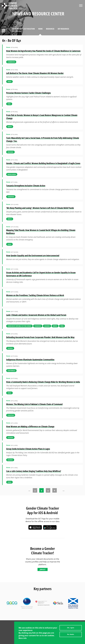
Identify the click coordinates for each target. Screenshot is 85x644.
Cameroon (11, 62)
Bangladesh (12, 174)
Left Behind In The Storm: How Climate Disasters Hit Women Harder (35, 73)
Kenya (10, 127)
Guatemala (11, 371)
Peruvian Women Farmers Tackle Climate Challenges (28, 93)
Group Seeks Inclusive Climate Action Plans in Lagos (28, 449)
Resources (50, 29)
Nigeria (10, 348)
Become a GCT (17, 31)
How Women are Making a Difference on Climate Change (30, 426)
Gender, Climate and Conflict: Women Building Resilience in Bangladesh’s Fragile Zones (43, 163)
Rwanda (10, 152)
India (9, 82)
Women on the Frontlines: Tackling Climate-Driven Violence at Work (35, 295)
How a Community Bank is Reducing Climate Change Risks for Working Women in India (43, 382)
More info (23, 639)
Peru (9, 104)
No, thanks (71, 635)
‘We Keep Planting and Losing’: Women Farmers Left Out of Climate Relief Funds (40, 208)
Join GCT (43, 569)
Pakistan (11, 415)
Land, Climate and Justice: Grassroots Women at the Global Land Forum (36, 315)
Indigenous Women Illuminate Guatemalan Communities (30, 360)
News (40, 29)
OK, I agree (71, 628)
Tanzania (11, 197)
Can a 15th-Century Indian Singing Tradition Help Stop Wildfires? (34, 471)
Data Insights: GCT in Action (23, 29)
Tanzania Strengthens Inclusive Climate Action (26, 186)
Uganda (47, 326)
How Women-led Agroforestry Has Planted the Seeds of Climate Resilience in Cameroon (43, 51)
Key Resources (63, 29)
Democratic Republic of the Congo (19, 326)
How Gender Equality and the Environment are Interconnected (33, 256)
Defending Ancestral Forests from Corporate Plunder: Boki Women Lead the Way (40, 337)
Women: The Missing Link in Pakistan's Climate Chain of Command (34, 404)
